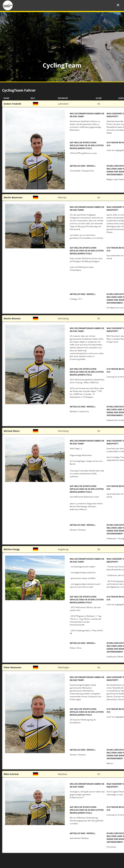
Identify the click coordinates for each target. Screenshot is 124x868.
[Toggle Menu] (118, 5)
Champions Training (33, 6)
